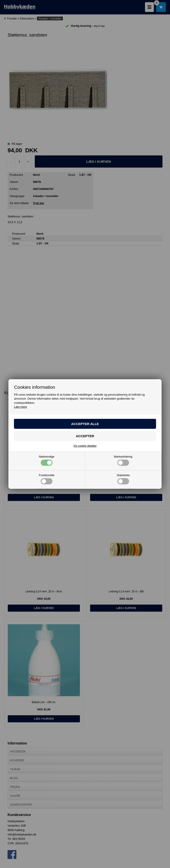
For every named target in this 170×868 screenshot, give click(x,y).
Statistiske (123, 479)
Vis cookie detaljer (85, 446)
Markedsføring (123, 460)
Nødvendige (47, 460)
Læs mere (20, 407)
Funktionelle (47, 479)
